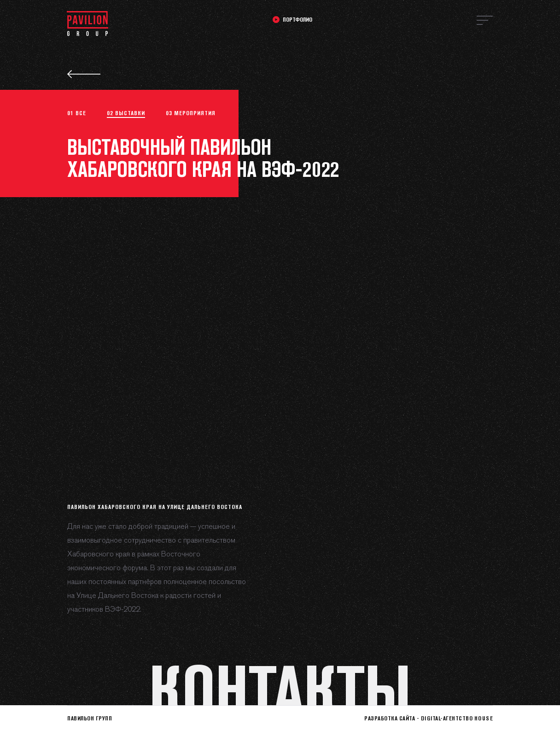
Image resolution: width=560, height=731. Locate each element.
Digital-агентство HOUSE (457, 718)
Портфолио (297, 19)
